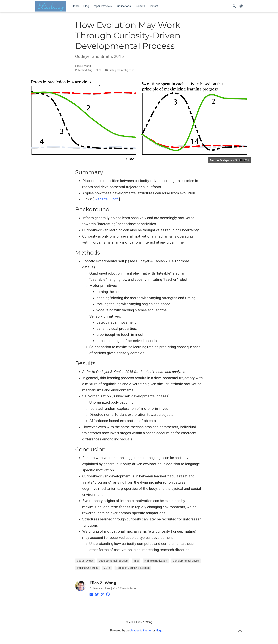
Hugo (159, 630)
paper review (85, 561)
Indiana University (88, 568)
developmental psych (186, 561)
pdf (115, 199)
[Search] (234, 6)
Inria (136, 561)
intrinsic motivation (156, 561)
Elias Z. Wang (83, 66)
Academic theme (141, 630)
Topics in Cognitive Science (133, 568)
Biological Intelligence (122, 70)
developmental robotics (113, 561)
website (101, 199)
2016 (107, 568)
